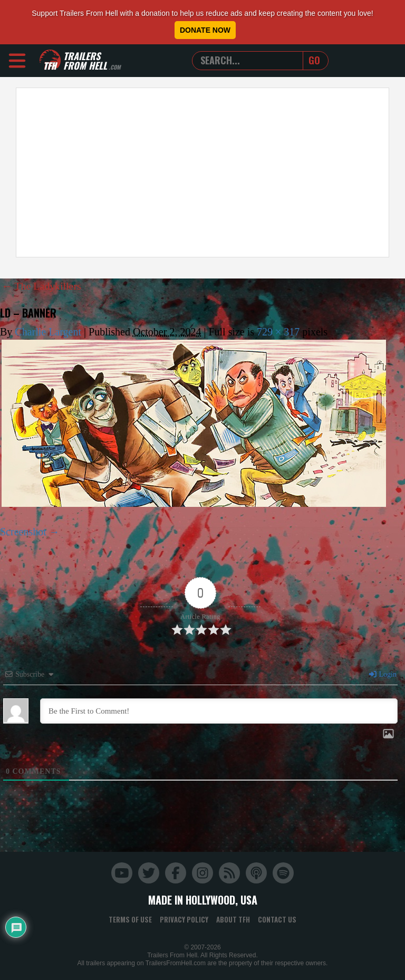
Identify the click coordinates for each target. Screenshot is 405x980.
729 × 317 (278, 331)
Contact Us (277, 919)
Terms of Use (130, 919)
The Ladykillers (42, 286)
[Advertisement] (202, 172)
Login (382, 674)
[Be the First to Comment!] (219, 710)
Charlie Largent (48, 331)
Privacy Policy (184, 919)
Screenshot (23, 531)
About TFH (233, 919)
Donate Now (205, 30)
